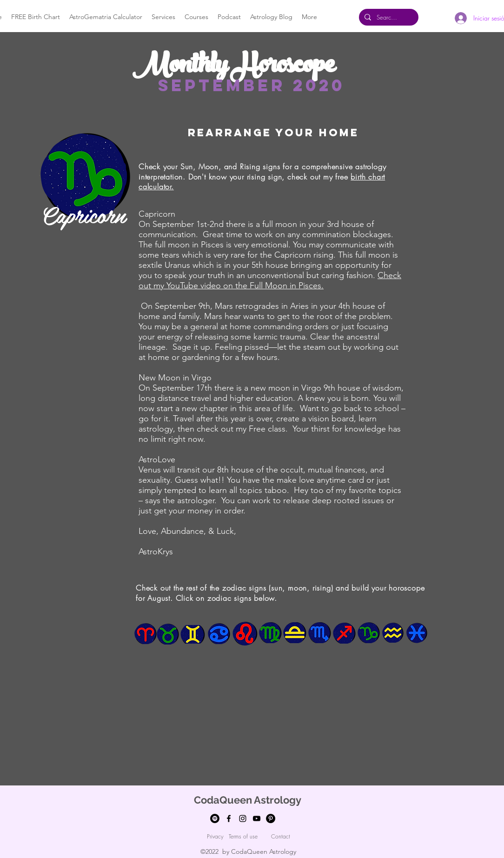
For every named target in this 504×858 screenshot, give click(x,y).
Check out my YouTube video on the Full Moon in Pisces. (270, 280)
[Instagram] (243, 818)
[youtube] (257, 818)
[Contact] (280, 837)
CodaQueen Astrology (248, 800)
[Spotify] (215, 818)
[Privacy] (215, 837)
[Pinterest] (271, 818)
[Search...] (388, 17)
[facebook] (229, 818)
